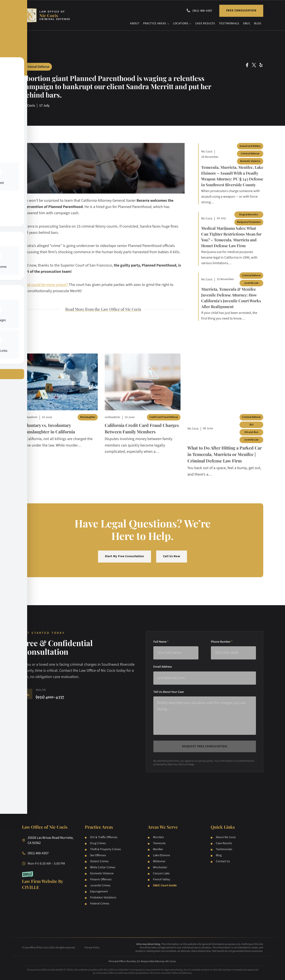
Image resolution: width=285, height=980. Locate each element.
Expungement (99, 892)
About (135, 23)
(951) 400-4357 (202, 11)
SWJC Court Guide (165, 885)
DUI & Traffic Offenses (104, 837)
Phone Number (222, 642)
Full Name (161, 642)
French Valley (162, 879)
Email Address (163, 667)
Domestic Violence (250, 161)
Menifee (158, 849)
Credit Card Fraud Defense (164, 417)
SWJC (247, 23)
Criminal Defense (37, 67)
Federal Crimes (100, 904)
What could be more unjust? (45, 285)
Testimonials (229, 23)
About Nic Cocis (226, 837)
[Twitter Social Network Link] (254, 65)
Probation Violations (103, 898)
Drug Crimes (98, 843)
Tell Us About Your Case (169, 692)
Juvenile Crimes (100, 885)
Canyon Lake (161, 873)
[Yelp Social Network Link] (261, 65)
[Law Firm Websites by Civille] (48, 881)
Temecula (159, 843)
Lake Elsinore (161, 855)
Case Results (205, 23)
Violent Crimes (99, 861)
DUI (251, 425)
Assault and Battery (250, 146)
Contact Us (223, 861)
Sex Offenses (98, 855)
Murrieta (158, 837)
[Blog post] (60, 382)
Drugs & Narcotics (249, 215)
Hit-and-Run (251, 432)
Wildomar (159, 861)
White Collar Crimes (103, 867)
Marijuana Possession (249, 222)
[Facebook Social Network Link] (247, 65)
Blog (258, 23)
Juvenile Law (251, 283)
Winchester (160, 867)
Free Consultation (241, 11)
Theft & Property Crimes (105, 849)
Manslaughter (88, 417)
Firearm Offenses (101, 879)
